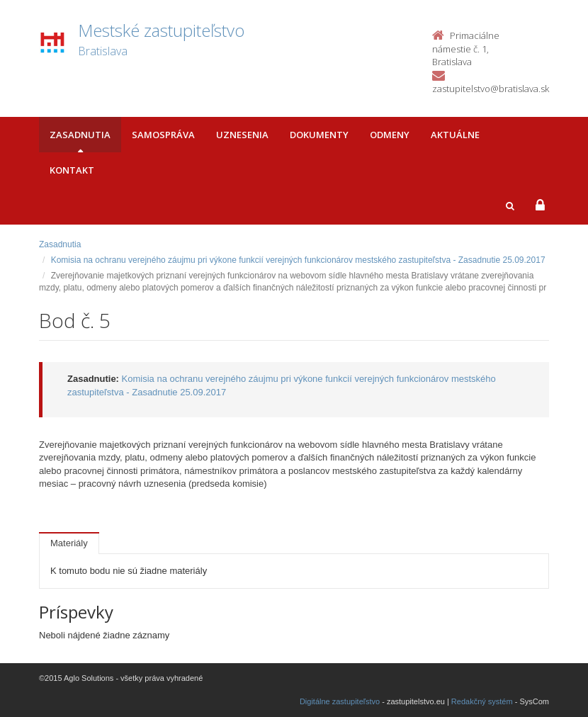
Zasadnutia (80, 135)
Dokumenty (319, 135)
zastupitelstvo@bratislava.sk (491, 89)
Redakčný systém (482, 701)
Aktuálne (455, 135)
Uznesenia (242, 135)
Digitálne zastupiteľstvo (340, 701)
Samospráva (163, 135)
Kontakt (72, 170)
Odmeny (390, 135)
